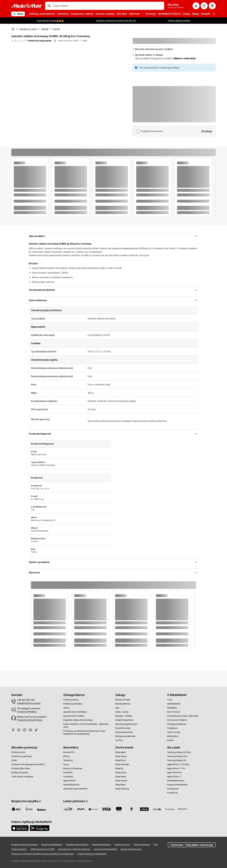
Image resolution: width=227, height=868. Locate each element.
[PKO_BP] (132, 809)
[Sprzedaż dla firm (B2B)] (74, 716)
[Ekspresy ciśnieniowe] (73, 768)
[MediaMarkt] (26, 6)
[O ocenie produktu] (55, 41)
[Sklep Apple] (120, 752)
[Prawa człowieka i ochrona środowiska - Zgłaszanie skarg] (88, 725)
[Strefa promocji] (18, 752)
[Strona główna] (13, 29)
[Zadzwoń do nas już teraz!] (29, 703)
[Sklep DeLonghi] (122, 764)
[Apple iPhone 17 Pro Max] (178, 764)
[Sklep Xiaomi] (121, 756)
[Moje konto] (196, 6)
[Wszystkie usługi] (123, 728)
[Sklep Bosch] (121, 760)
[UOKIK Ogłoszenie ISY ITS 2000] (42, 849)
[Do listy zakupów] (204, 6)
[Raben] (41, 810)
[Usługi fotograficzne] (124, 720)
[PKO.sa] (170, 809)
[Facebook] (14, 730)
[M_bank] (144, 809)
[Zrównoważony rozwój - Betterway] (183, 716)
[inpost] (29, 809)
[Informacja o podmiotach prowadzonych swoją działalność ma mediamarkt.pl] (88, 732)
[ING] (157, 809)
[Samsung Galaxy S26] (177, 760)
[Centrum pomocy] (71, 700)
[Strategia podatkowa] (177, 724)
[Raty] (117, 708)
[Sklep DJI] (119, 768)
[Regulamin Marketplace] (102, 845)
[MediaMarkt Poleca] (176, 781)
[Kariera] (170, 740)
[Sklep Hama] (121, 777)
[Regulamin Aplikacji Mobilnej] (77, 845)
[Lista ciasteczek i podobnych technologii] (74, 849)
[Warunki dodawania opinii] (131, 849)
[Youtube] (20, 730)
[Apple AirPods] (69, 781)
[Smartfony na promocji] (21, 756)
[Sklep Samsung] (122, 789)
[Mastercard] (119, 809)
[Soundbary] (68, 777)
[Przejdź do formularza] (27, 712)
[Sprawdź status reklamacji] (75, 712)
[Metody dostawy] (123, 700)
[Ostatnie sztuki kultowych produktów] (28, 764)
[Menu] (18, 14)
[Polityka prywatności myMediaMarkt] (92, 854)
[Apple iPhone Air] (174, 772)
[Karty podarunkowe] (124, 732)
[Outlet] (14, 760)
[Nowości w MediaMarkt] (177, 785)
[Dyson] (66, 764)
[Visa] (106, 809)
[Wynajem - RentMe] (124, 716)
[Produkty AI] (172, 793)
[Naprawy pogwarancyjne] (126, 724)
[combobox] (107, 6)
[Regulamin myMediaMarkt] (52, 845)
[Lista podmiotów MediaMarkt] (105, 849)
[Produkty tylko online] (21, 768)
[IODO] (156, 845)
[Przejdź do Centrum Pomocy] (30, 720)
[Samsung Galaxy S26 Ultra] (179, 752)
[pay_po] (81, 809)
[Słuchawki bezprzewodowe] (75, 789)
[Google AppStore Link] (40, 828)
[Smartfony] (68, 772)
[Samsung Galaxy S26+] (177, 756)
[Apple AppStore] (20, 828)
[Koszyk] (212, 6)
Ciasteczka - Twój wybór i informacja (192, 845)
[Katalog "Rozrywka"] (20, 772)
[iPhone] (66, 756)
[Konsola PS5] (69, 752)
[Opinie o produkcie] (19, 41)
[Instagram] (26, 730)
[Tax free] (119, 740)
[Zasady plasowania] (19, 849)
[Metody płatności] (123, 704)
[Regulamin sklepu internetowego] (78, 720)
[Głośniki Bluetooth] (71, 785)
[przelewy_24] (68, 809)
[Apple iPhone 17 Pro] (176, 768)
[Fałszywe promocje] (122, 845)
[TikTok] (37, 730)
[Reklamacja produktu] (73, 704)
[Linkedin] (32, 730)
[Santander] (183, 810)
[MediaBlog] (172, 708)
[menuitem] (42, 14)
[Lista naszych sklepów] (177, 720)
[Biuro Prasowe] (174, 712)
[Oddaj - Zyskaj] (122, 712)
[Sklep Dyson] (121, 772)
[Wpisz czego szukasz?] (49, 6)
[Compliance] (172, 728)
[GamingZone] (173, 789)
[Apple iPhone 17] (174, 777)
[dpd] (16, 809)
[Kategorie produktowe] (125, 736)
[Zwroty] (66, 708)
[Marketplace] (173, 736)
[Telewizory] (68, 760)
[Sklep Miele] (120, 785)
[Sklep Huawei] (121, 781)
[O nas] (170, 700)
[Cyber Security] (174, 732)
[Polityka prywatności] (142, 845)
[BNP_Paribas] (93, 809)
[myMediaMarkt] (174, 704)
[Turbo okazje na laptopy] (22, 777)
